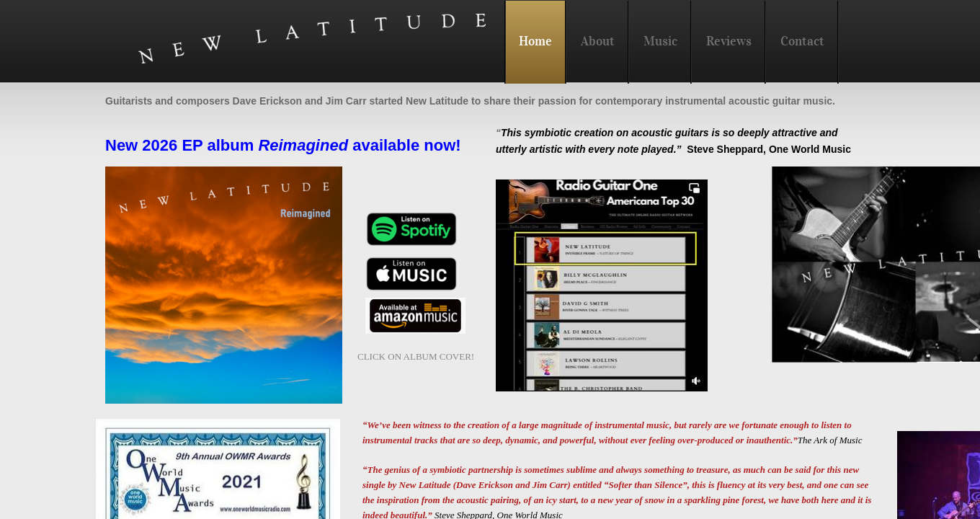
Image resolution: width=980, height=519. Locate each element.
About (598, 41)
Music (660, 41)
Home (535, 41)
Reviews (729, 41)
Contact (802, 41)
